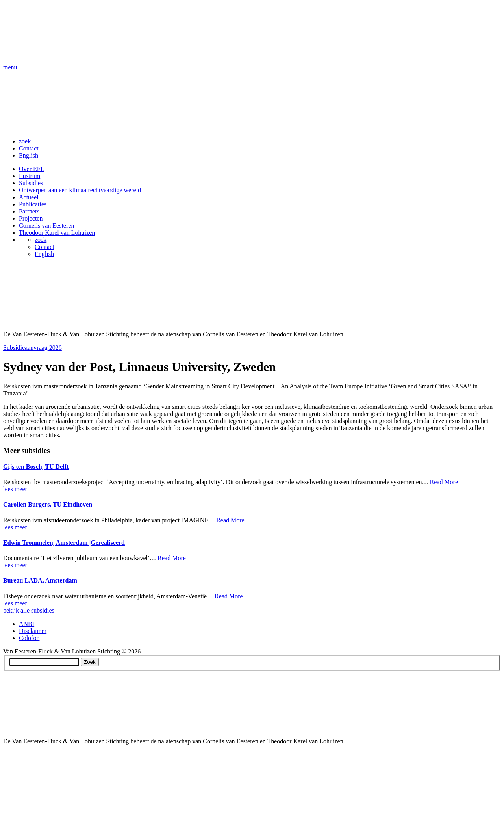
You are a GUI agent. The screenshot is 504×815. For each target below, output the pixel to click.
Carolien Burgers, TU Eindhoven (48, 504)
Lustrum (30, 176)
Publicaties (33, 204)
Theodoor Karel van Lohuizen (57, 233)
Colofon (29, 638)
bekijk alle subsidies (29, 610)
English (29, 155)
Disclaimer (33, 631)
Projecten (31, 218)
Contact (29, 148)
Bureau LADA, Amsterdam (40, 580)
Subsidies (31, 183)
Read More (444, 482)
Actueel (29, 197)
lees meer (15, 489)
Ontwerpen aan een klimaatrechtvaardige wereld (80, 190)
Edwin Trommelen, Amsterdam (64, 543)
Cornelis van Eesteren (46, 226)
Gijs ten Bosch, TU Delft (36, 467)
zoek (25, 141)
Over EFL (31, 169)
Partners (29, 211)
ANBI (27, 624)
